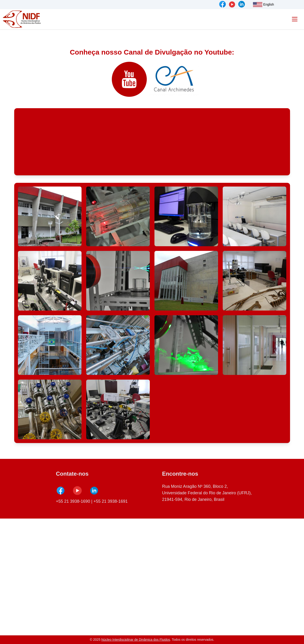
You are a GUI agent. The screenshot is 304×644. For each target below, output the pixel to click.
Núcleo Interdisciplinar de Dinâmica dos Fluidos (136, 640)
